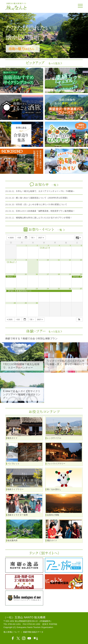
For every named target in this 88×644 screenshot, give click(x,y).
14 (15, 274)
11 (59, 260)
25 (59, 289)
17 (48, 274)
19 (70, 274)
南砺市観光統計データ (33, 632)
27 (81, 289)
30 (37, 303)
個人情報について (12, 632)
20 (81, 274)
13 (81, 260)
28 (15, 303)
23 (37, 289)
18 (59, 274)
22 (26, 289)
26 (70, 289)
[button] (79, 320)
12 (70, 260)
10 (48, 260)
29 (26, 303)
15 (26, 274)
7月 (33, 238)
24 (48, 289)
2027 (41, 238)
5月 (19, 238)
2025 (11, 238)
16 (37, 274)
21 (15, 289)
